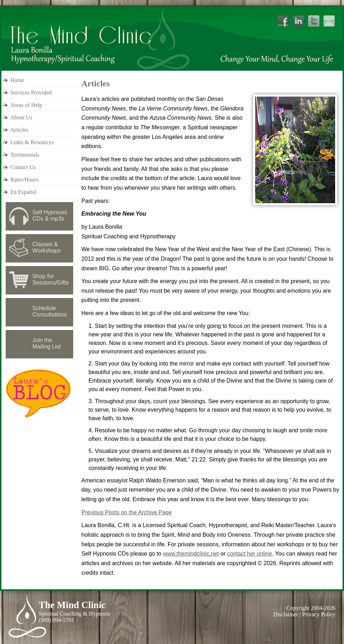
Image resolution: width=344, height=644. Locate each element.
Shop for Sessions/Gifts (50, 279)
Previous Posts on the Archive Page (127, 512)
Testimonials (25, 155)
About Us (21, 117)
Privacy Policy (319, 614)
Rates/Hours (24, 180)
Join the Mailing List (47, 343)
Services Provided (31, 93)
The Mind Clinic (72, 605)
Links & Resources (32, 142)
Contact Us (23, 167)
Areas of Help (26, 105)
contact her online (249, 554)
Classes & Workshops (47, 247)
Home (17, 80)
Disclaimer (286, 614)
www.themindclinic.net (191, 554)
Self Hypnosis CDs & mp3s (50, 215)
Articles (19, 130)
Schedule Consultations (50, 311)
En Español (23, 192)
